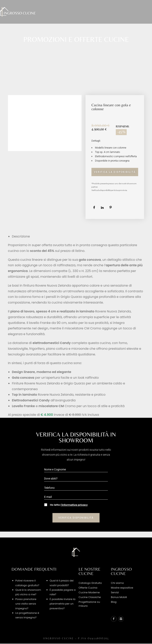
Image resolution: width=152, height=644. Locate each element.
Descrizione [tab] (21, 236)
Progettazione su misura (89, 603)
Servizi (115, 592)
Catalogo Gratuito (90, 583)
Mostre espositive (122, 587)
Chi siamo (117, 583)
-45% (121, 131)
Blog (114, 601)
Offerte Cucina (88, 587)
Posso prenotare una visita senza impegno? (26, 603)
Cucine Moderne (89, 592)
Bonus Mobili (119, 597)
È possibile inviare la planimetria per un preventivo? (63, 603)
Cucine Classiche (90, 597)
